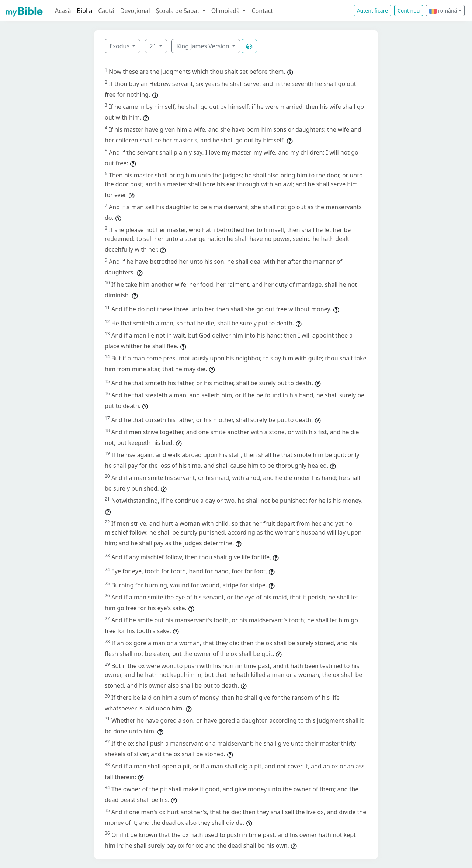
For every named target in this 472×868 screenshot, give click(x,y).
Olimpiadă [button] (226, 11)
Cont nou (409, 11)
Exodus (120, 46)
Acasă (63, 11)
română (443, 11)
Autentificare (372, 11)
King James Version (204, 46)
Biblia (85, 11)
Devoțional (135, 11)
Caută (106, 11)
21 (154, 46)
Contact (262, 11)
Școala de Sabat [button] (178, 11)
